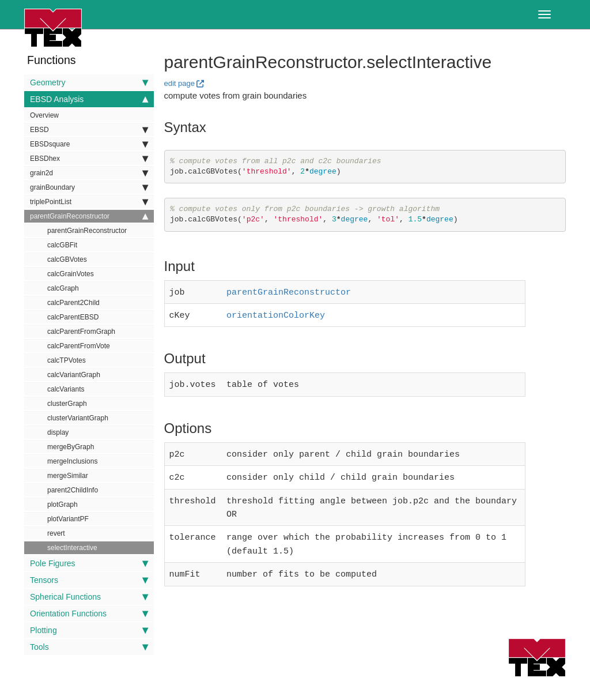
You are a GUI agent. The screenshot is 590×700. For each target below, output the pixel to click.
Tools (89, 647)
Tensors (89, 580)
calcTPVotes (67, 360)
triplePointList (89, 202)
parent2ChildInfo (73, 490)
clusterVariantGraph (78, 418)
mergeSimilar (68, 476)
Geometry (89, 82)
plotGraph (63, 505)
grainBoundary (89, 187)
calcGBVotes (67, 259)
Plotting (89, 630)
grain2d (89, 173)
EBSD (89, 130)
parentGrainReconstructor (89, 216)
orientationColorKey (276, 313)
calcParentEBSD (73, 317)
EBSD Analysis (89, 99)
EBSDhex (89, 159)
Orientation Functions (89, 614)
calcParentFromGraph (81, 332)
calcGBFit (62, 245)
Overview (44, 115)
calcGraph (63, 288)
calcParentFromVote (79, 346)
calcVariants (66, 389)
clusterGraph (67, 404)
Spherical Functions (89, 597)
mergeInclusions (72, 461)
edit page (180, 83)
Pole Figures (89, 563)
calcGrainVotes (71, 274)
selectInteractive (72, 548)
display (58, 432)
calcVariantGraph (74, 375)
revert (56, 533)
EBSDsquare (89, 144)
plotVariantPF (68, 519)
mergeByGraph (71, 447)
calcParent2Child (73, 303)
